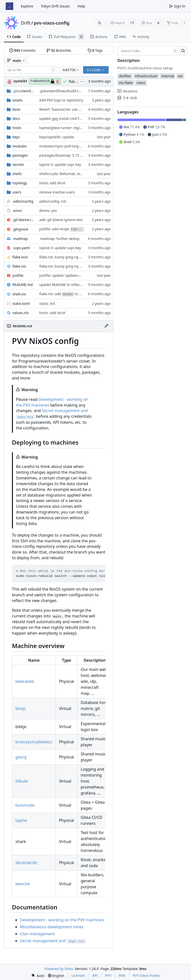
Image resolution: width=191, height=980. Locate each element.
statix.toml (21, 303)
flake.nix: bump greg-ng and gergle (68, 257)
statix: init (47, 303)
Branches (59, 50)
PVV (108, 975)
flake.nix (19, 266)
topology (20, 183)
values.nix (21, 313)
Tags (95, 50)
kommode (25, 805)
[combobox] (30, 70)
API (95, 975)
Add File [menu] (71, 70)
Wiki (122, 975)
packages (20, 155)
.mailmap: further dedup (59, 239)
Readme (127, 91)
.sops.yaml (21, 248)
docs (16, 118)
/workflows (23, 91)
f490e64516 (45, 81)
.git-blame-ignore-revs (23, 220)
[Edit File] (106, 326)
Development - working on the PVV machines (62, 920)
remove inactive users (57, 192)
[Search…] (183, 51)
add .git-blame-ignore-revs (61, 220)
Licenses (78, 975)
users (17, 192)
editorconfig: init (53, 201)
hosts (17, 128)
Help (81, 6)
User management (37, 934)
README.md (23, 285)
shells (17, 174)
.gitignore (20, 229)
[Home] (9, 6)
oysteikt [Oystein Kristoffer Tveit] (20, 81)
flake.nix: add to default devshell (72, 294)
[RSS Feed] (99, 23)
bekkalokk (25, 681)
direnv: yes (48, 210)
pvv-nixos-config (52, 23)
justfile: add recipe (62, 229)
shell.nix (19, 294)
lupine (21, 820)
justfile (18, 275)
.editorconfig (23, 201)
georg (21, 757)
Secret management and (53, 941)
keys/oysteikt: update (57, 137)
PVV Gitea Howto (146, 975)
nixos (141, 83)
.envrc (17, 210)
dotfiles (125, 76)
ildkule (22, 781)
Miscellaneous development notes (52, 927)
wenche (23, 884)
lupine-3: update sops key (60, 164)
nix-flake (126, 83)
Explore (27, 6)
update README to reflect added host (70, 285)
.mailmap (20, 239)
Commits (22, 50)
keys (16, 137)
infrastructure (146, 76)
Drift (26, 23)
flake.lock (20, 257)
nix (180, 76)
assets (18, 100)
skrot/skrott (26, 863)
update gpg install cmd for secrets (67, 118)
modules (20, 146)
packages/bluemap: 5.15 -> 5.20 (65, 155)
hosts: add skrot (52, 183)
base (16, 109)
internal (167, 76)
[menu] (38, 976)
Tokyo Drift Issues (55, 6)
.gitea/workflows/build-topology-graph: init (74, 91)
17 (132, 23)
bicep (21, 708)
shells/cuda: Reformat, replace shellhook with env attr (83, 174)
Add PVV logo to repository (61, 100)
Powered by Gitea (59, 969)
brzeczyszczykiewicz (34, 742)
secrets (18, 164)
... (82, 81)
